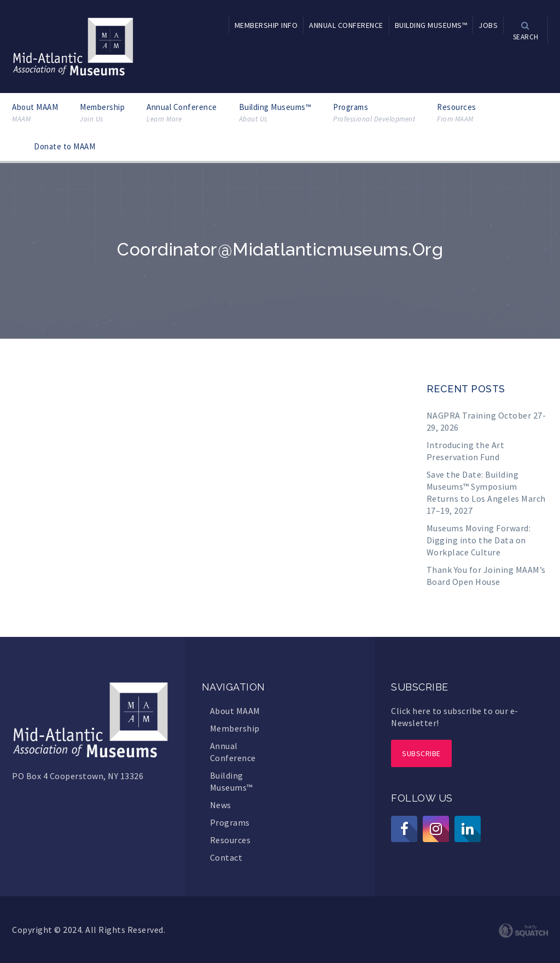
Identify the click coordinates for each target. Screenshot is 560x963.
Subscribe (421, 753)
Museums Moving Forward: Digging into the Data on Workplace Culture (479, 540)
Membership (102, 113)
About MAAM (35, 113)
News (221, 805)
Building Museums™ (275, 113)
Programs (374, 113)
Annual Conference (182, 113)
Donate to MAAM (65, 146)
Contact (226, 857)
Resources (457, 113)
